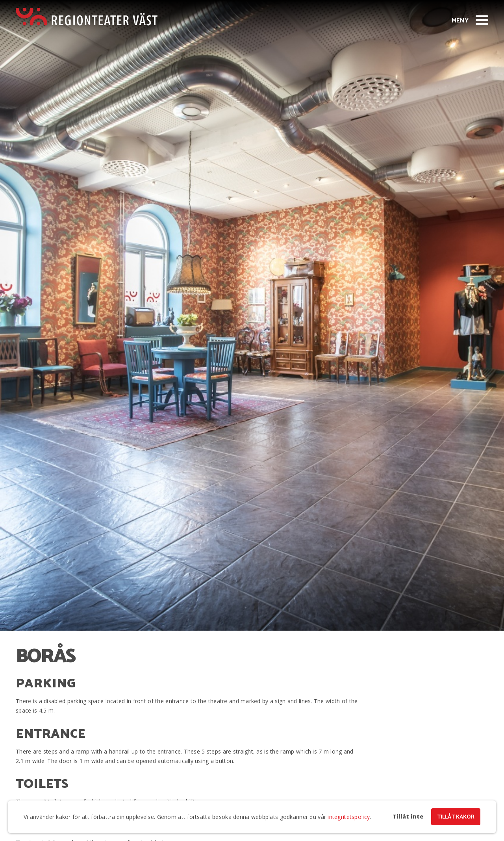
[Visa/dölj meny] (482, 20)
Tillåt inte (408, 817)
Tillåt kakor (456, 817)
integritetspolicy (349, 817)
